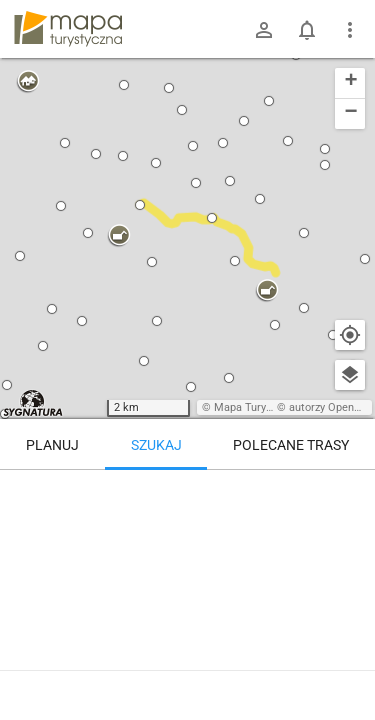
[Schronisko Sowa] (300, 512)
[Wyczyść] (350, 492)
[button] (7, 385)
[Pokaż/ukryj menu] (350, 30)
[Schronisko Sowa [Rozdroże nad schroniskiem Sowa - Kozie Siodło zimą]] (112, 555)
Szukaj (156, 445)
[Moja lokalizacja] (350, 335)
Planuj (52, 445)
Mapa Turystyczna (259, 407)
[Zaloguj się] (264, 30)
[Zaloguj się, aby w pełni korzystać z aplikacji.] (349, 665)
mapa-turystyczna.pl (68, 29)
